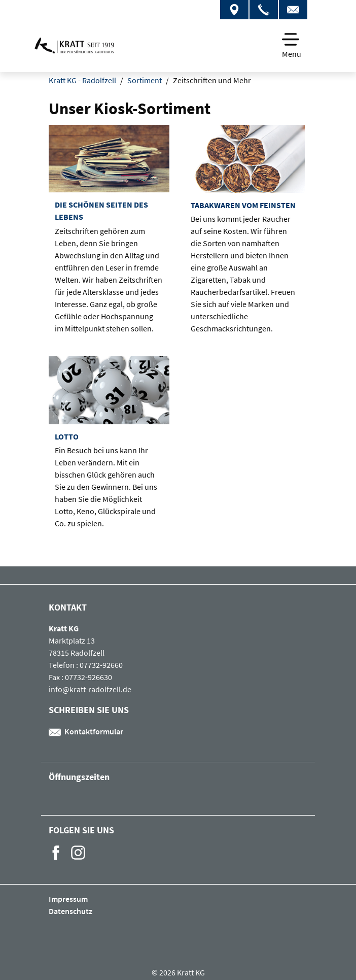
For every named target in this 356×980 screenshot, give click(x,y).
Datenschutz (70, 911)
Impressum (68, 899)
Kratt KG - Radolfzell (82, 80)
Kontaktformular (86, 731)
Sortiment (145, 80)
